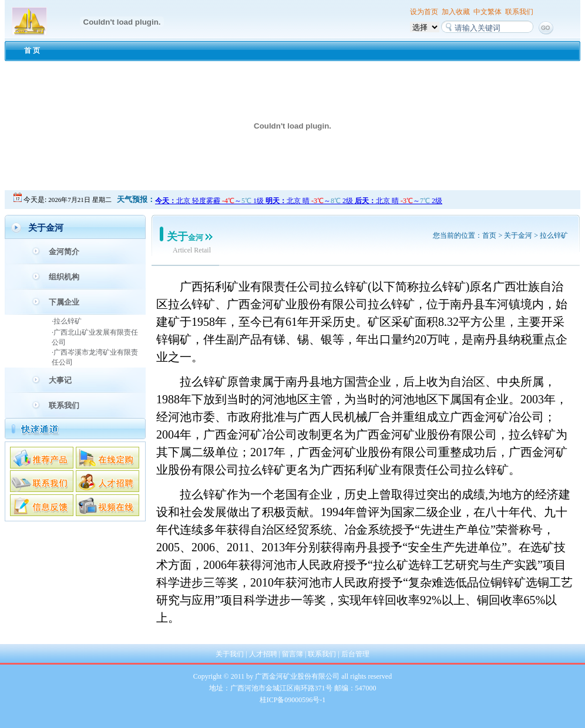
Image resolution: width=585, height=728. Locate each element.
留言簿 (292, 654)
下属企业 (64, 302)
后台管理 (355, 654)
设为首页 (424, 12)
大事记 (60, 380)
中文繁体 (487, 12)
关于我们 (230, 654)
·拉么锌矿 (67, 321)
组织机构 (64, 277)
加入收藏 (456, 12)
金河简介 (64, 252)
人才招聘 (263, 654)
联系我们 (519, 12)
